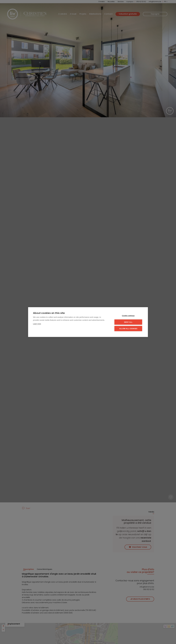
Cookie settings (128, 316)
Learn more (37, 324)
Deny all (128, 322)
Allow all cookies (128, 328)
